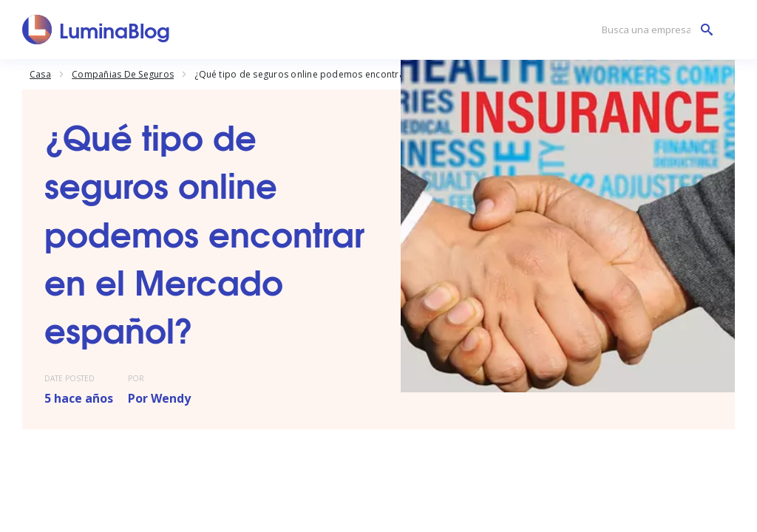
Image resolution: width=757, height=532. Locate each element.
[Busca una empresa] (654, 30)
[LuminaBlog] (96, 30)
